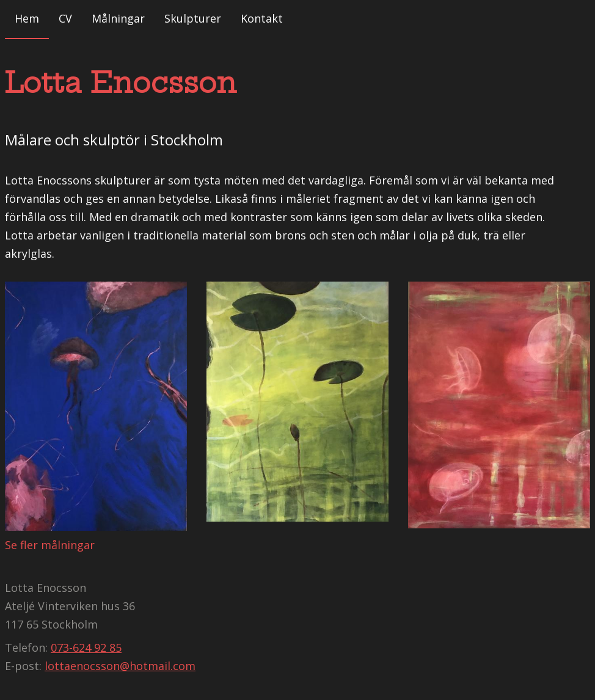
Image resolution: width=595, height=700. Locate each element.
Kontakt (262, 18)
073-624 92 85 (86, 647)
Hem (27, 18)
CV (65, 18)
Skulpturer (193, 18)
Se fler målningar (50, 545)
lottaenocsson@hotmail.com (120, 666)
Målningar (118, 18)
